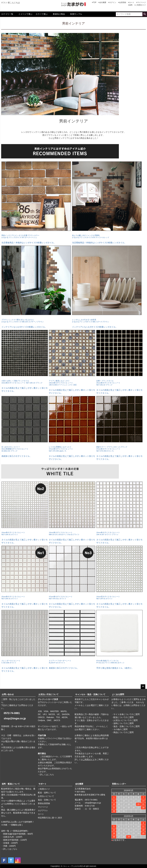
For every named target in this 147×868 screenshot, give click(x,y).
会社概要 (103, 2)
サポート (42, 784)
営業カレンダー (119, 784)
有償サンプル (76, 14)
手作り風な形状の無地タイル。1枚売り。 (120, 662)
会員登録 (123, 2)
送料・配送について (11, 784)
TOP (95, 2)
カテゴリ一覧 (7, 14)
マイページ (142, 2)
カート (132, 2)
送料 (131, 5)
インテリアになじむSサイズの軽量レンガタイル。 (36, 321)
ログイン (113, 2)
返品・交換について (47, 800)
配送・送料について (47, 793)
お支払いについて (46, 796)
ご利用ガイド (141, 5)
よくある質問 (118, 694)
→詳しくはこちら (46, 775)
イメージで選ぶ (25, 14)
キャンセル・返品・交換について (90, 694)
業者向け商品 (59, 14)
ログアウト (43, 811)
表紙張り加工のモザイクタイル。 (25, 449)
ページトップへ (143, 687)
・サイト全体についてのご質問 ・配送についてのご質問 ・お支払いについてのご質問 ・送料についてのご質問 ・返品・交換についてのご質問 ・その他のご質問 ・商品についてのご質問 (125, 723)
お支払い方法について (49, 694)
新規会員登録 (44, 803)
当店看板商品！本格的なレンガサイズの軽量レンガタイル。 (36, 236)
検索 (145, 14)
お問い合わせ (8, 694)
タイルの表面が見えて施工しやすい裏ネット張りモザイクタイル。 (25, 383)
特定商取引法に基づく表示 (50, 818)
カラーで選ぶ (42, 14)
